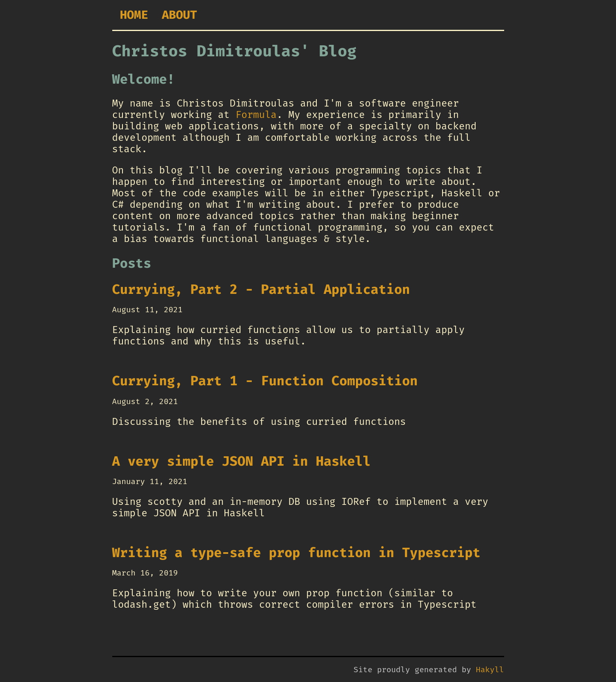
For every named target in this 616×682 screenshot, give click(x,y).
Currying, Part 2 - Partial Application (261, 289)
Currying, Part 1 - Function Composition (265, 381)
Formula (256, 115)
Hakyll (490, 670)
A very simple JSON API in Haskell (242, 461)
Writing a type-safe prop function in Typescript (296, 553)
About (179, 15)
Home (134, 15)
